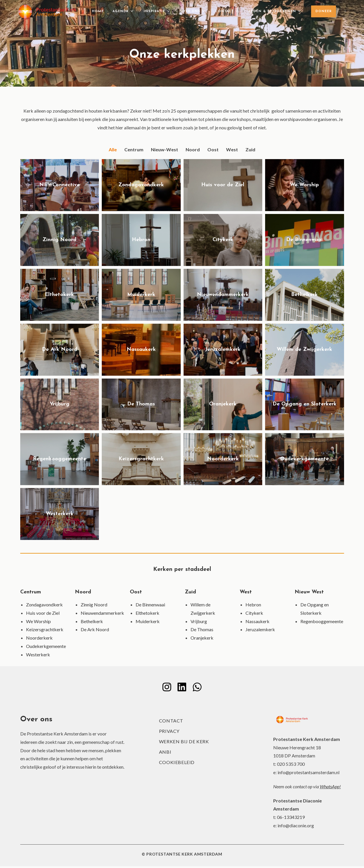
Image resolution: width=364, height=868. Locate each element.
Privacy (169, 733)
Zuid (250, 149)
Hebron (253, 605)
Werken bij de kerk (184, 743)
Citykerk (254, 613)
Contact (171, 722)
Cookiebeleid (177, 764)
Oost (213, 149)
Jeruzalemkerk (260, 629)
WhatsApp (330, 788)
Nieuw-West (165, 149)
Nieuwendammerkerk (102, 613)
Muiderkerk (148, 621)
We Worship (38, 621)
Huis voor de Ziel (43, 613)
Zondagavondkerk (44, 605)
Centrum (134, 149)
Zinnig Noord (94, 605)
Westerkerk (38, 654)
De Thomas (202, 629)
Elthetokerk (147, 613)
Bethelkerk (92, 621)
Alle (113, 149)
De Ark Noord (95, 629)
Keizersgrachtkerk (45, 629)
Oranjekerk (202, 638)
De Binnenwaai (150, 605)
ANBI (165, 754)
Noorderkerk (39, 638)
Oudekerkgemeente (46, 646)
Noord (193, 149)
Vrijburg (199, 621)
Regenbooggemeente (322, 621)
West (232, 149)
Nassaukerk (257, 621)
